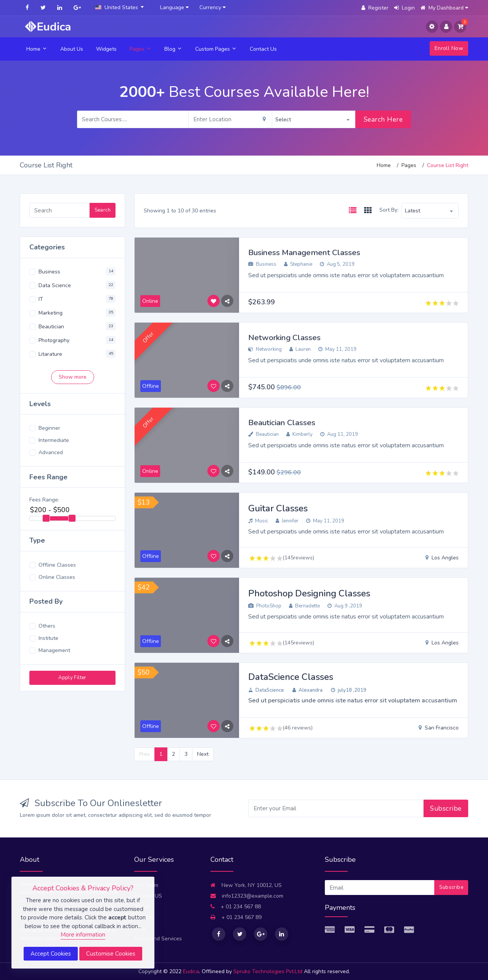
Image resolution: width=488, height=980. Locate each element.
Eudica (191, 971)
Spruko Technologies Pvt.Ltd (269, 971)
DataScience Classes (291, 677)
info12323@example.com (247, 896)
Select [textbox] (283, 120)
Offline (151, 556)
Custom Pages (216, 49)
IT (41, 299)
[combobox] (121, 8)
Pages (140, 49)
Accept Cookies (51, 954)
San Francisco (439, 728)
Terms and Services (158, 939)
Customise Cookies (111, 954)
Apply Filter (72, 678)
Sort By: (389, 210)
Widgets (106, 49)
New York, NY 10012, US (246, 885)
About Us (72, 49)
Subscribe (446, 808)
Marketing (51, 313)
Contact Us (263, 49)
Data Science (55, 285)
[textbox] (121, 7)
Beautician (51, 327)
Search (103, 210)
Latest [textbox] (413, 211)
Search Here (383, 119)
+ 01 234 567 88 (236, 907)
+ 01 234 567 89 (236, 917)
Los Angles (442, 558)
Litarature (50, 354)
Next (203, 754)
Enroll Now (449, 48)
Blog (173, 49)
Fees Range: (44, 500)
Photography (54, 340)
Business (49, 272)
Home (37, 49)
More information (83, 935)
